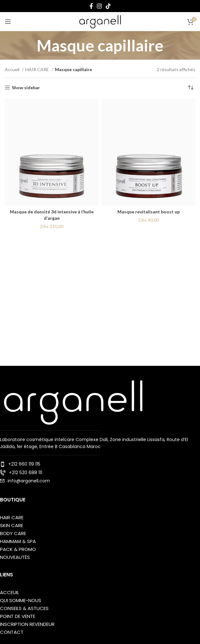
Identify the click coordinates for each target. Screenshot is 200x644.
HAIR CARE (38, 69)
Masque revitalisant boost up (149, 212)
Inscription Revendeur (27, 624)
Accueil (13, 69)
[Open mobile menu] (8, 22)
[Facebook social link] (91, 6)
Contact (12, 632)
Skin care (12, 525)
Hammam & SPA (18, 541)
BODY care (13, 533)
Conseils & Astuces (24, 608)
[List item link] (100, 464)
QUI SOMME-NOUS (21, 600)
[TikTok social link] (108, 6)
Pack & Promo (18, 549)
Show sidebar (26, 88)
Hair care (12, 517)
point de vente (18, 616)
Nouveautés (15, 557)
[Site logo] (100, 21)
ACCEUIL (10, 592)
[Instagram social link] (99, 6)
